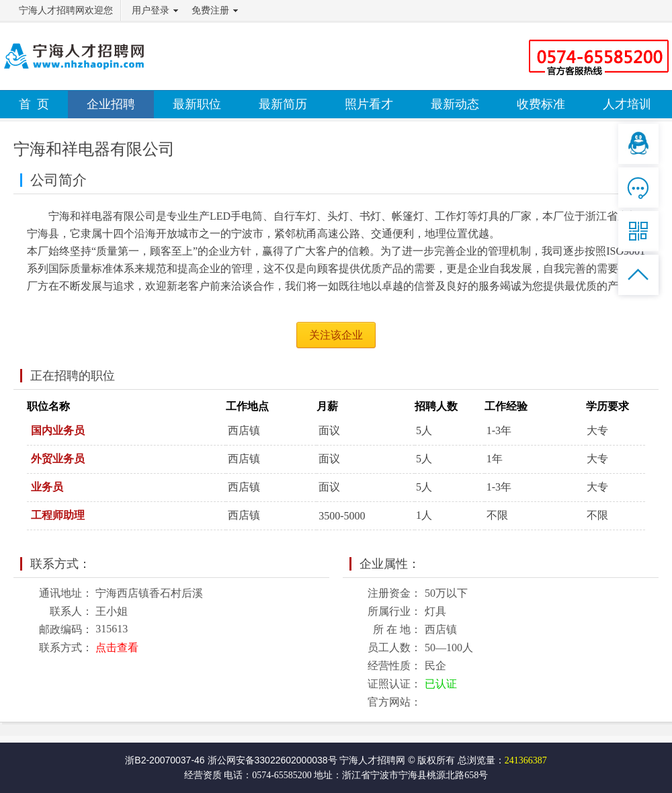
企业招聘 (111, 104)
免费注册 (210, 10)
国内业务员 (58, 430)
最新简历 (283, 104)
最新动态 (455, 104)
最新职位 (197, 104)
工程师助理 (58, 515)
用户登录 (151, 10)
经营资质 (203, 775)
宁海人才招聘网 (372, 760)
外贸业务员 (58, 459)
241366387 (526, 760)
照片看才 (369, 104)
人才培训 (627, 104)
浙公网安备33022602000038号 (272, 760)
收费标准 (541, 104)
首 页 (34, 104)
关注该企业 (336, 335)
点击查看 (117, 648)
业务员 (47, 487)
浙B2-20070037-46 (165, 760)
